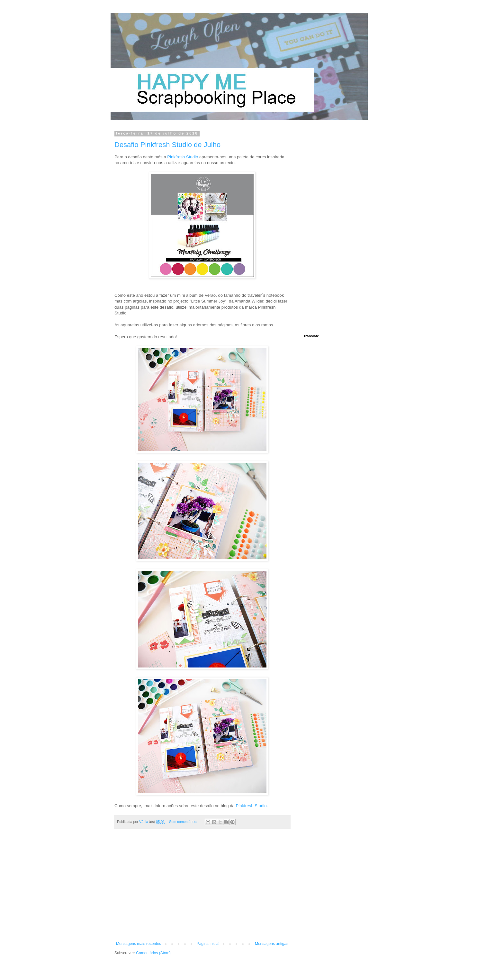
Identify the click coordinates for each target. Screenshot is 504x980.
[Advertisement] (202, 888)
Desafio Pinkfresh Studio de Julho (167, 145)
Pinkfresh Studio (183, 157)
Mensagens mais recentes (139, 944)
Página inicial (208, 944)
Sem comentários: (184, 822)
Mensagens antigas (272, 944)
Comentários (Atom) (153, 953)
